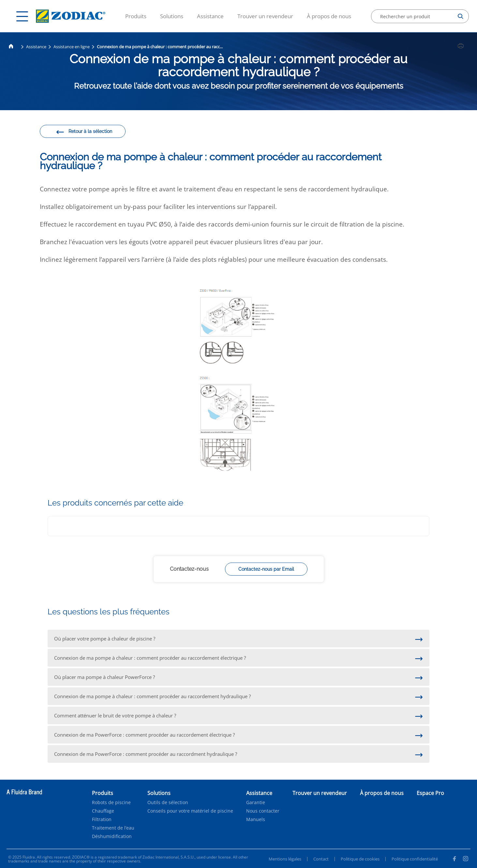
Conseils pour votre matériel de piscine (190, 811)
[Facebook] (454, 860)
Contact (321, 859)
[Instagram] (466, 860)
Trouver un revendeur (265, 16)
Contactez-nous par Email (266, 569)
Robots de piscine (111, 802)
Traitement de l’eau (113, 828)
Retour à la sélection (84, 132)
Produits (136, 16)
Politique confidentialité (415, 859)
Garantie (256, 802)
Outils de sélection (168, 802)
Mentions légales (285, 859)
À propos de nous (329, 16)
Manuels (256, 819)
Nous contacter (263, 811)
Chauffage (103, 811)
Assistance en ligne (72, 47)
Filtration (102, 819)
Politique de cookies (360, 859)
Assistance (210, 16)
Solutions (172, 16)
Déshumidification (112, 836)
